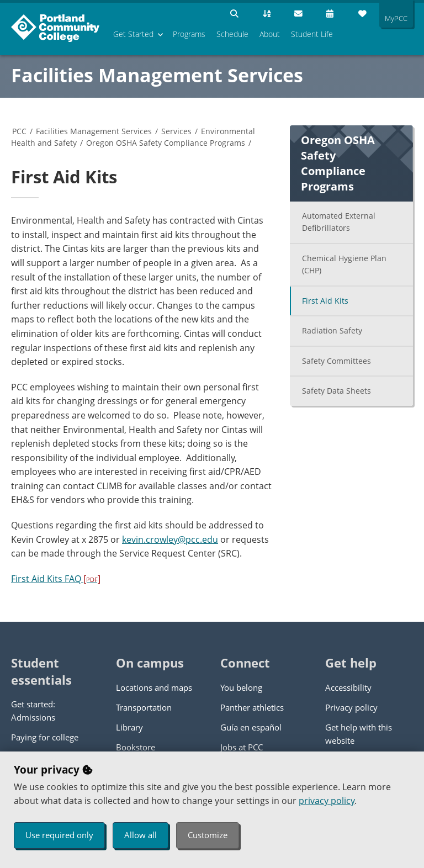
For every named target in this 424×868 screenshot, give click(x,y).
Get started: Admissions (33, 711)
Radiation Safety (332, 330)
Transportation (144, 707)
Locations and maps (154, 687)
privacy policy (327, 801)
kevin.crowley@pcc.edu (170, 539)
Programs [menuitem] (189, 34)
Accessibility (348, 687)
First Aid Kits (325, 301)
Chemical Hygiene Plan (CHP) (344, 264)
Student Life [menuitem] (312, 34)
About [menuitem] (270, 34)
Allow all (141, 835)
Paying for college (45, 737)
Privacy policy (351, 707)
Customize (208, 835)
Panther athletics (252, 707)
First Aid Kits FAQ (56, 579)
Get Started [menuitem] (133, 34)
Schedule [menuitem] (232, 34)
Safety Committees (336, 361)
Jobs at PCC (242, 747)
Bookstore (136, 747)
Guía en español (251, 727)
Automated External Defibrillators (339, 222)
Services (176, 131)
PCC (19, 131)
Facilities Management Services (157, 75)
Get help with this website (359, 734)
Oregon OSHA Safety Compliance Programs (166, 143)
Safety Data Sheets (336, 391)
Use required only (59, 835)
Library (129, 727)
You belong (241, 687)
